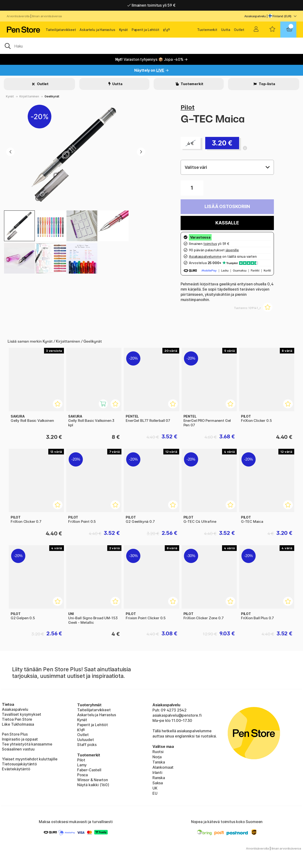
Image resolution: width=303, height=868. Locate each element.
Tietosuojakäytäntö (19, 764)
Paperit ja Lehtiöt (145, 30)
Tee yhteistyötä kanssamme (27, 744)
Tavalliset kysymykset (22, 714)
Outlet (239, 30)
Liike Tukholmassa (18, 724)
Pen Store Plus (15, 734)
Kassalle (227, 223)
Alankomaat (163, 767)
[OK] (151, 46)
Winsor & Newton (92, 780)
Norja (157, 757)
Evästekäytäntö (16, 769)
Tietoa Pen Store (17, 719)
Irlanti (157, 772)
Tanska (159, 762)
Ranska (159, 778)
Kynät (123, 30)
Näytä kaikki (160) (93, 785)
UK (155, 788)
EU (155, 793)
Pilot (188, 107)
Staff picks (87, 745)
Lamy (82, 765)
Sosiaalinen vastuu (18, 749)
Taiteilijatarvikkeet (61, 30)
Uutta (226, 30)
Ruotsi (158, 752)
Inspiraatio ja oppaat (20, 739)
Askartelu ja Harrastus (97, 30)
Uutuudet (86, 740)
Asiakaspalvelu (255, 16)
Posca (82, 775)
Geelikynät (52, 96)
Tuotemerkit (207, 30)
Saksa (158, 783)
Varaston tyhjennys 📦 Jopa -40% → (152, 59)
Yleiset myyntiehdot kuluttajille (30, 759)
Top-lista (266, 84)
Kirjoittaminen (29, 96)
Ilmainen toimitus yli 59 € (151, 5)
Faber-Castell (89, 770)
